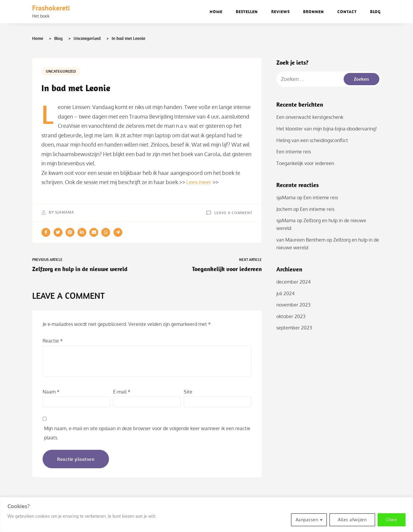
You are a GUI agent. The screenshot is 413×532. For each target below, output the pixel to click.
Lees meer (199, 182)
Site (188, 392)
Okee (392, 520)
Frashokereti (51, 8)
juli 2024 (285, 293)
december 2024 (293, 282)
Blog (375, 12)
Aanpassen (307, 520)
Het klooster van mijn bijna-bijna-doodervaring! (327, 129)
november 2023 (293, 305)
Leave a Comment (233, 213)
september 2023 (294, 328)
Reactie (53, 341)
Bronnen (314, 12)
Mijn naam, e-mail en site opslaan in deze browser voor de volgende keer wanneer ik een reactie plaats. (147, 433)
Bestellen (247, 12)
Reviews (280, 12)
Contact (347, 12)
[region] (206, 515)
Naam (51, 392)
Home (216, 12)
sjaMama (65, 212)
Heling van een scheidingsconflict (312, 140)
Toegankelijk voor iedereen (305, 163)
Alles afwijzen (352, 520)
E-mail (122, 392)
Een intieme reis (294, 152)
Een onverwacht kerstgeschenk (310, 117)
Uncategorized (61, 71)
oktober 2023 (291, 316)
